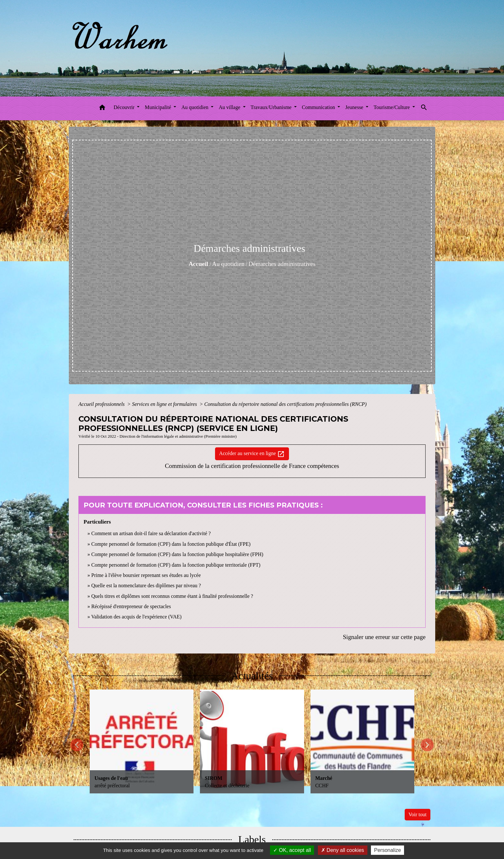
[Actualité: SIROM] (252, 741)
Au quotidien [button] (195, 107)
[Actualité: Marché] (362, 741)
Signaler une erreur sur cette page (384, 637)
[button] (102, 109)
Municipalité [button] (158, 107)
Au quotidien (228, 264)
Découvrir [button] (125, 107)
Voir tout (418, 814)
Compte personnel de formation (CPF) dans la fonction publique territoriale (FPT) (176, 565)
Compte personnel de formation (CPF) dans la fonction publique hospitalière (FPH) (177, 554)
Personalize (388, 850)
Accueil (198, 264)
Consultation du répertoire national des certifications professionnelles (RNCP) (285, 404)
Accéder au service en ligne (252, 454)
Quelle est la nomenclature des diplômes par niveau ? (146, 585)
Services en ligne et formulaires (165, 404)
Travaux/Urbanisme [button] (272, 107)
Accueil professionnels (102, 404)
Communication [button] (319, 107)
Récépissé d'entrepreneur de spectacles (131, 606)
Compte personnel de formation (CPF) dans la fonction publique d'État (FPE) (171, 544)
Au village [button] (230, 107)
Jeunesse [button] (355, 107)
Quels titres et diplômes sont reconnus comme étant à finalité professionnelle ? (172, 596)
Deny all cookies (343, 850)
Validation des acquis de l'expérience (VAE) (136, 617)
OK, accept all (292, 850)
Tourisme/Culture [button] (392, 107)
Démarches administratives (282, 264)
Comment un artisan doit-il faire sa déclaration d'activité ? (151, 533)
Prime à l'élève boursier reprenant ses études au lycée (146, 575)
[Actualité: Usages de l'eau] (142, 741)
